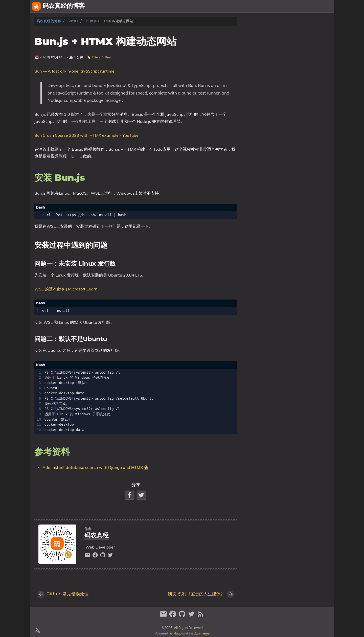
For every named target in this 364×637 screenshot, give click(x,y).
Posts (73, 21)
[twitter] (110, 556)
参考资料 (259, 36)
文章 (328, 6)
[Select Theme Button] (274, 6)
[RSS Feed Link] (201, 616)
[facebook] (96, 556)
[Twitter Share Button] (142, 495)
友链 (299, 6)
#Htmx (107, 57)
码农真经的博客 (49, 21)
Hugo (177, 633)
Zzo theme (202, 633)
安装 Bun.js (261, 31)
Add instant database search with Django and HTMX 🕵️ (96, 467)
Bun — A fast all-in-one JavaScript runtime (74, 71)
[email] (88, 556)
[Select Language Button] (37, 631)
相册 (313, 6)
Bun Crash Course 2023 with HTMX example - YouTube (86, 135)
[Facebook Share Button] (130, 495)
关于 (287, 6)
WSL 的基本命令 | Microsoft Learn (66, 289)
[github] (103, 556)
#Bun (96, 57)
